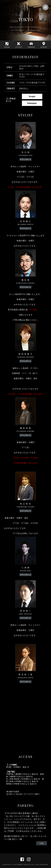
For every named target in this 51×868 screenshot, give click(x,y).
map (42, 843)
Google (25, 94)
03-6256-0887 (25, 66)
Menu (46, 6)
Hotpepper (26, 101)
